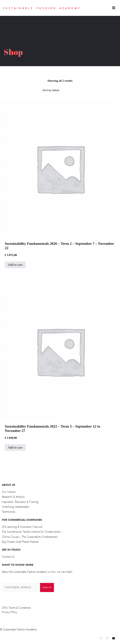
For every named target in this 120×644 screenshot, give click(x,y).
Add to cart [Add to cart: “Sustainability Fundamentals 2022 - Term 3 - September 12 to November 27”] (15, 448)
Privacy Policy (10, 612)
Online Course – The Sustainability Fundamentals (30, 537)
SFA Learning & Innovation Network (22, 527)
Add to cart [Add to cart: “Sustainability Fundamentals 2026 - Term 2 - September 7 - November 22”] (15, 265)
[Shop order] (60, 90)
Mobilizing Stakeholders (16, 507)
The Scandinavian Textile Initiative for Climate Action (31, 532)
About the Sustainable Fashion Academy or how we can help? (37, 572)
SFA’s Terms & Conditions (16, 608)
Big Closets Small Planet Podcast (20, 542)
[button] (114, 8)
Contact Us (8, 557)
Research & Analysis (13, 497)
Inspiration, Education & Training (20, 502)
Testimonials (9, 512)
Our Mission (9, 492)
